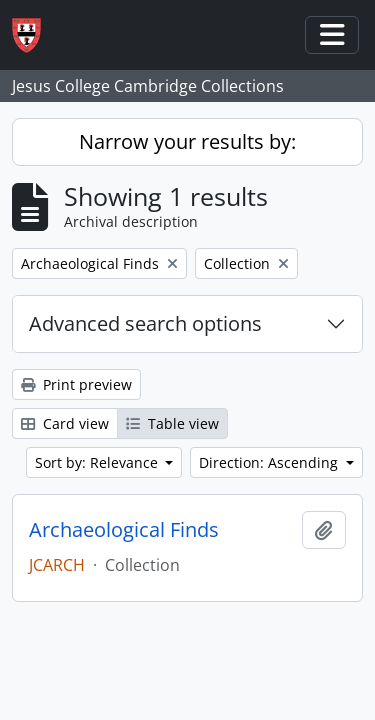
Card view (65, 423)
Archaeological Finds (124, 530)
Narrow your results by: (187, 141)
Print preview (76, 384)
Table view (172, 423)
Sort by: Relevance (98, 462)
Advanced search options (145, 323)
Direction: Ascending (270, 462)
